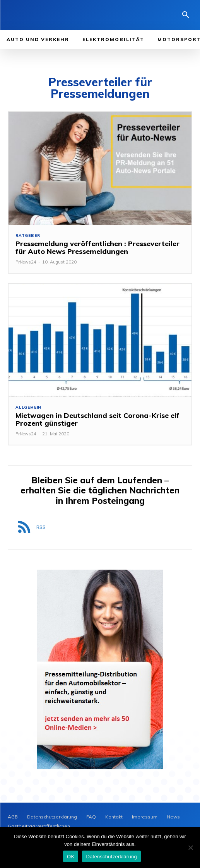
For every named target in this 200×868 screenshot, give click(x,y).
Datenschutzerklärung (111, 857)
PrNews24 (26, 262)
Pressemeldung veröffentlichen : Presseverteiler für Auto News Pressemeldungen (97, 247)
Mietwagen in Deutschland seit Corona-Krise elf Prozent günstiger (97, 419)
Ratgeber (28, 236)
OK (71, 857)
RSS (41, 527)
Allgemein (28, 407)
